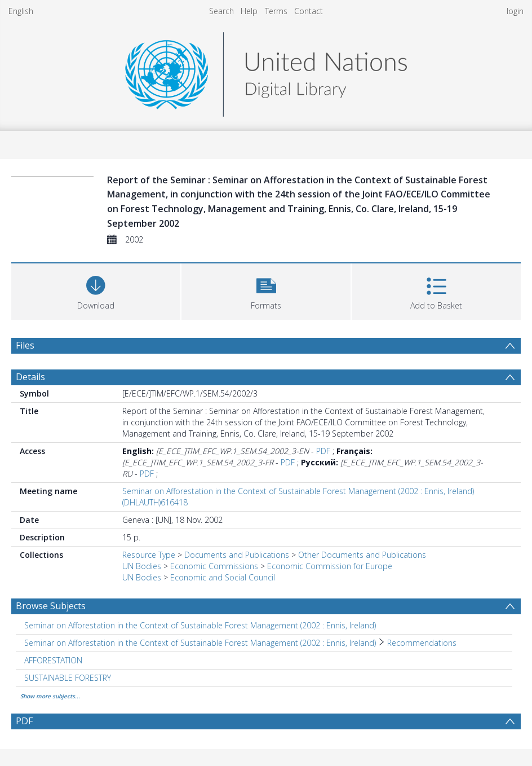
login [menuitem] (515, 11)
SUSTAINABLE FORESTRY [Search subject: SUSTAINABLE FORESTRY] (68, 678)
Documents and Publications (237, 555)
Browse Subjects (51, 606)
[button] (266, 290)
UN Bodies (142, 566)
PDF (323, 451)
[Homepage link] (266, 71)
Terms (276, 11)
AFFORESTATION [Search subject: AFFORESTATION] (53, 660)
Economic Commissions (214, 566)
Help (249, 11)
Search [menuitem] (221, 11)
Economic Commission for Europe (330, 566)
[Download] (96, 290)
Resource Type (149, 555)
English (21, 11)
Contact (309, 11)
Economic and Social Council (223, 577)
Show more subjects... (50, 696)
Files (25, 345)
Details (30, 377)
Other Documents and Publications (362, 555)
